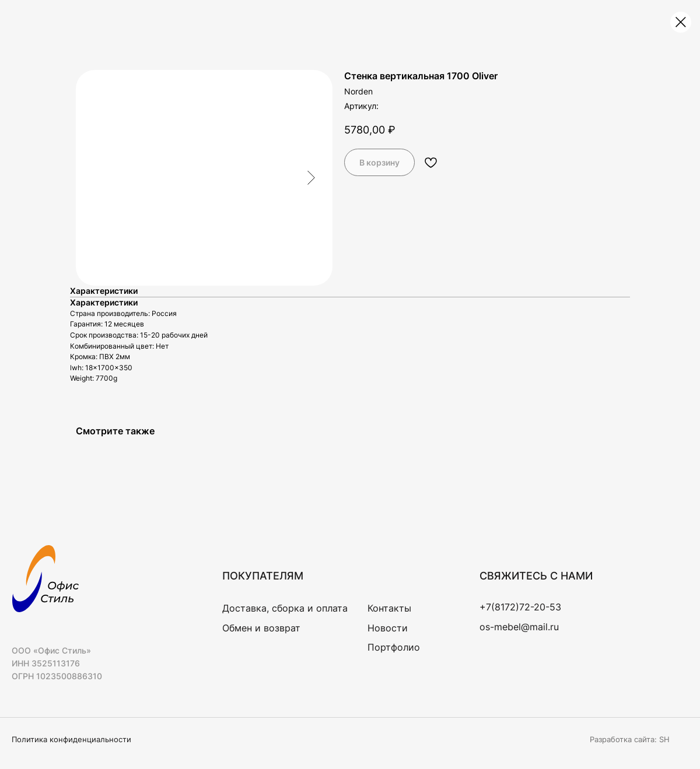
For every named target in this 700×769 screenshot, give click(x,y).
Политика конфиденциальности (71, 739)
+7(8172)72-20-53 (520, 607)
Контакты (389, 608)
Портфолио (394, 647)
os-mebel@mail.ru (519, 627)
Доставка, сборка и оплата (285, 608)
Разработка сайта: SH (630, 739)
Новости (388, 628)
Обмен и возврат (261, 628)
